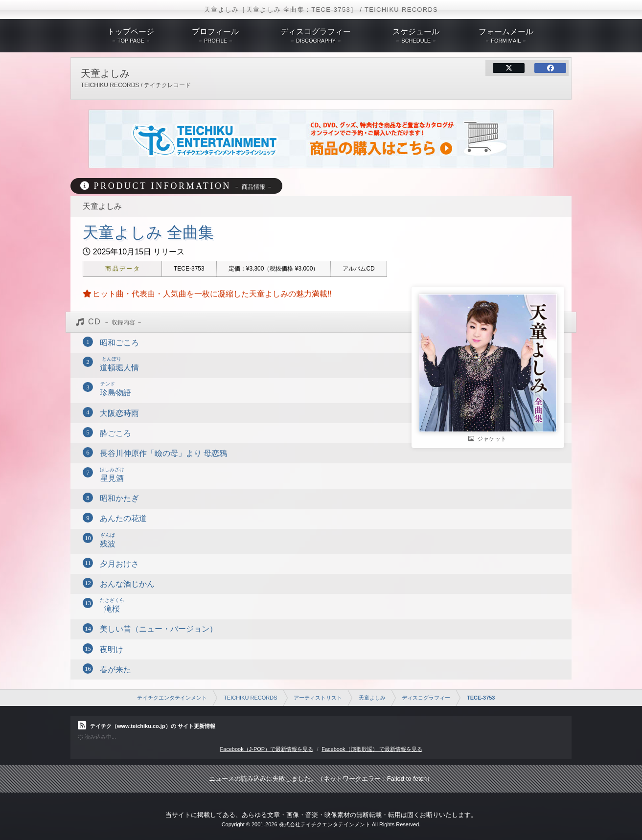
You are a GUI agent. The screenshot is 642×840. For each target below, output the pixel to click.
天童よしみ (372, 698)
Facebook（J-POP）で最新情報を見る (266, 749)
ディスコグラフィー (426, 698)
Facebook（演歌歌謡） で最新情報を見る (372, 749)
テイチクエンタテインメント (172, 698)
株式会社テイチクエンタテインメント (325, 824)
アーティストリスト (318, 698)
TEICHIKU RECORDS (250, 698)
